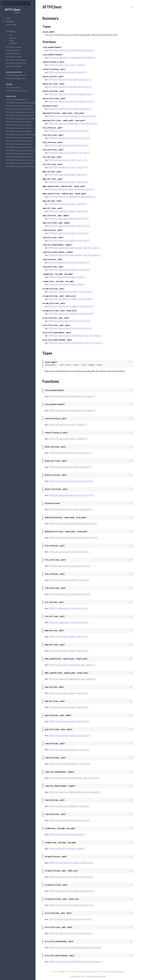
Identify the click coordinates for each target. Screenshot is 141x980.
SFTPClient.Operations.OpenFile (21, 141)
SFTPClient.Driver (15, 87)
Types (13, 41)
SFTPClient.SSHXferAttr (18, 63)
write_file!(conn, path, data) (56, 325)
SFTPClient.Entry (14, 54)
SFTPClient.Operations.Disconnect (22, 115)
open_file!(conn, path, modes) (56, 223)
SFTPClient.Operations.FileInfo (20, 122)
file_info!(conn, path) (53, 135)
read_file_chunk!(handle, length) (58, 252)
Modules (10, 22)
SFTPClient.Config (15, 47)
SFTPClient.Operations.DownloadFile (23, 119)
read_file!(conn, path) (53, 237)
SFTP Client (13, 10)
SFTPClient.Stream (15, 66)
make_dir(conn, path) (52, 172)
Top (10, 35)
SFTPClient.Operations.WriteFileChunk (23, 166)
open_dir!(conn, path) (53, 208)
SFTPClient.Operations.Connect (21, 106)
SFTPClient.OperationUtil (18, 99)
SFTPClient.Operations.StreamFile (22, 160)
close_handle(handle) (52, 47)
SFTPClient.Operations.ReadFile (21, 147)
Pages (8, 18)
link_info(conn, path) (53, 142)
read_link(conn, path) (53, 259)
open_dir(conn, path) (52, 201)
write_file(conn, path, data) (56, 318)
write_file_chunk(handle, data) (57, 333)
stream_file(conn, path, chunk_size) (59, 296)
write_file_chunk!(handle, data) (57, 340)
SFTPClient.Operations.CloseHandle (22, 103)
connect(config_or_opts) (53, 62)
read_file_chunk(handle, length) (57, 245)
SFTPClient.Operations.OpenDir (21, 138)
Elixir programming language (113, 972)
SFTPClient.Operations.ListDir (20, 128)
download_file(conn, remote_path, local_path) (63, 113)
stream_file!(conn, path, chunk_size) (60, 311)
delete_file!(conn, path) (54, 98)
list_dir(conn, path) (52, 157)
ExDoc (63, 972)
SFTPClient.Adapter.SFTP (18, 75)
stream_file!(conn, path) (54, 303)
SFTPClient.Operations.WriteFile (21, 163)
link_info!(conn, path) (53, 150)
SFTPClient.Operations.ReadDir (20, 144)
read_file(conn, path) (53, 230)
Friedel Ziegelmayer (89, 972)
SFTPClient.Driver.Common (19, 91)
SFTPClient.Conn (14, 50)
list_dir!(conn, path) (53, 164)
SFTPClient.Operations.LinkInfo (20, 125)
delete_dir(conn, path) (53, 77)
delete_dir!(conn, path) (53, 84)
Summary (13, 38)
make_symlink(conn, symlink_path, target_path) (64, 186)
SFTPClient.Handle (15, 57)
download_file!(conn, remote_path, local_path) (64, 120)
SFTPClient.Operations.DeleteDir (21, 109)
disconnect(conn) (50, 106)
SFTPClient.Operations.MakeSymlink (22, 134)
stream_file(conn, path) (53, 289)
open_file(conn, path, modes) (56, 216)
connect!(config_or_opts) (54, 69)
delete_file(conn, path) (53, 91)
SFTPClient (12, 31)
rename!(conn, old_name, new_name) (58, 281)
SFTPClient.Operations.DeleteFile (21, 112)
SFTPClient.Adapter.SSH (18, 78)
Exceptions (11, 25)
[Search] (18, 3)
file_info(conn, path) (53, 128)
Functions (14, 43)
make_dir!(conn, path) (53, 179)
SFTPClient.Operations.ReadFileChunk (23, 150)
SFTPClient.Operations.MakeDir (21, 131)
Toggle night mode (77, 976)
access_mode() (49, 32)
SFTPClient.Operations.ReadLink (21, 154)
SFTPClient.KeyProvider (17, 60)
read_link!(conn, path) (53, 267)
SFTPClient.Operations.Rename (20, 157)
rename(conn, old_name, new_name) (58, 274)
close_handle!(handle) (53, 55)
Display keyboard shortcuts (96, 976)
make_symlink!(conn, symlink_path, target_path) (64, 194)
